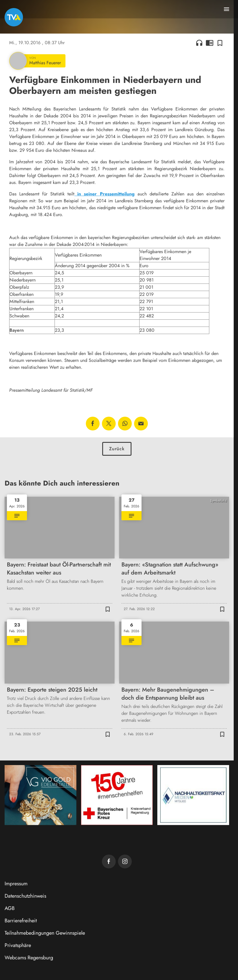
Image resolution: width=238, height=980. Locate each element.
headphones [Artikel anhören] (199, 43)
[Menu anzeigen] (227, 9)
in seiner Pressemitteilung (104, 194)
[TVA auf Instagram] (125, 861)
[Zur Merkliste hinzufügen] (220, 43)
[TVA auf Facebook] (109, 861)
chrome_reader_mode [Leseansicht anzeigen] (210, 43)
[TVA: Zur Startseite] (14, 17)
